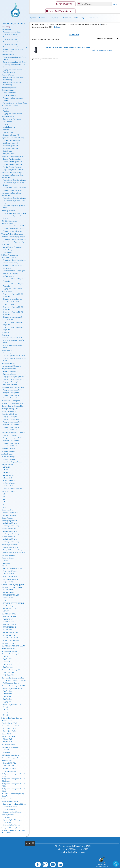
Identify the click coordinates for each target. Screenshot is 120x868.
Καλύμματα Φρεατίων (9, 799)
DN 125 (5, 710)
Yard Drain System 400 (10, 148)
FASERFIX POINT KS (10, 638)
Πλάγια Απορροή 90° (9, 529)
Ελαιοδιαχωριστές (8, 55)
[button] (29, 843)
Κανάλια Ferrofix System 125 (13, 167)
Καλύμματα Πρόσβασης (10, 801)
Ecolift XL (6, 245)
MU (4, 502)
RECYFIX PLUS (9, 593)
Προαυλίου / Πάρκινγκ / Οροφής (13, 138)
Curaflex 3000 (7, 691)
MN (4, 494)
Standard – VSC (7, 721)
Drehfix (5, 124)
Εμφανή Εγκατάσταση (10, 263)
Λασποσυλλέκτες (8, 75)
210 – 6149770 (67, 849)
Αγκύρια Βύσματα (7, 454)
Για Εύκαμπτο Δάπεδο (10, 807)
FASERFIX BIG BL (9, 624)
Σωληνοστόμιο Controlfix (11, 353)
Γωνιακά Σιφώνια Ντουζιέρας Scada (15, 103)
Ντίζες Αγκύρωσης (9, 483)
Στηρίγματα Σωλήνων (9, 369)
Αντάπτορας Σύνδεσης (10, 571)
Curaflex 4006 (7, 694)
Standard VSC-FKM (10, 763)
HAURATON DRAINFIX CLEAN (14, 646)
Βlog (84, 18)
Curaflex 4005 (7, 696)
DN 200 (5, 715)
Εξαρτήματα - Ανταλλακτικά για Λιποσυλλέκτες (84, 24)
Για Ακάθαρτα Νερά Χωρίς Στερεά (14, 180)
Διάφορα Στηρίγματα (10, 385)
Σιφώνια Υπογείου (8, 117)
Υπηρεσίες (55, 18)
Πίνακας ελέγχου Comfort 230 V (14, 226)
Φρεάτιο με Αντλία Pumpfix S (13, 119)
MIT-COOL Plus (8, 475)
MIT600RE (7, 467)
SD (4, 505)
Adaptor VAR (7, 742)
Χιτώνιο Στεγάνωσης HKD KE (12, 705)
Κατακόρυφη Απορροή (10, 521)
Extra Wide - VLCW (10, 731)
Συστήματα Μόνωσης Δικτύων (12, 828)
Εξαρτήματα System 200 (11, 135)
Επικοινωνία (94, 18)
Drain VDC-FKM (9, 766)
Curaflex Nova (8, 667)
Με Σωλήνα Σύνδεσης (10, 523)
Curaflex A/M (7, 665)
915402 (73, 49)
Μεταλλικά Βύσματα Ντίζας (12, 462)
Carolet (5, 561)
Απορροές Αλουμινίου (9, 515)
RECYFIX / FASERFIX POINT (13, 603)
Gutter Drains (7, 151)
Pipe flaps (5, 335)
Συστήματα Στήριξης (8, 364)
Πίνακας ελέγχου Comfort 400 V (14, 228)
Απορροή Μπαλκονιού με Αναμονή (14, 552)
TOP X (5, 600)
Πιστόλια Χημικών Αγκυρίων (12, 489)
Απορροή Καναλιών (9, 555)
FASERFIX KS (8, 619)
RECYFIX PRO (8, 590)
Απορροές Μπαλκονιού (10, 545)
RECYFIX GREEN (9, 608)
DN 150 (5, 712)
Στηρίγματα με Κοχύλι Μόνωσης (14, 379)
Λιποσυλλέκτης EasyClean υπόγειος (15, 47)
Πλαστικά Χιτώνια (9, 486)
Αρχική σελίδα (39, 24)
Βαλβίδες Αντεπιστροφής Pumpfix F (14, 237)
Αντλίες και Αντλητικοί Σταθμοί (12, 173)
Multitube (5, 332)
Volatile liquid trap (9, 127)
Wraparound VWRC (9, 745)
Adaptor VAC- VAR (9, 736)
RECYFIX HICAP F (10, 635)
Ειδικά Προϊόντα (8, 510)
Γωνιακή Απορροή (8, 518)
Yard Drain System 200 (10, 146)
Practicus (6, 111)
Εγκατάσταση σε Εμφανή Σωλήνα (14, 242)
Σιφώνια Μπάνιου (8, 90)
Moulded (6, 750)
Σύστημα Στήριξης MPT (10, 409)
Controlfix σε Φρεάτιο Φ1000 (12, 338)
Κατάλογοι (67, 18)
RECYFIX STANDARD (11, 595)
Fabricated (6, 752)
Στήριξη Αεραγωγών (9, 411)
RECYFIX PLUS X (9, 627)
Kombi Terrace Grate (10, 577)
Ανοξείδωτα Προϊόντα (9, 414)
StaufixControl (7, 292)
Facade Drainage (8, 606)
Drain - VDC (6, 734)
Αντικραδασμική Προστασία (11, 366)
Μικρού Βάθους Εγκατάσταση (13, 247)
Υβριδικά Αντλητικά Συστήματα (12, 234)
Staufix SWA (6, 268)
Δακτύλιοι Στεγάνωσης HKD (12, 670)
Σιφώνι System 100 (9, 93)
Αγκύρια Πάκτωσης (9, 459)
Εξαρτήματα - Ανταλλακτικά (12, 114)
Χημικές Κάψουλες (9, 481)
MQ (4, 499)
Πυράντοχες (7, 817)
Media (76, 18)
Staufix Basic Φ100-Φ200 (11, 302)
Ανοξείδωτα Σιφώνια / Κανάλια (12, 157)
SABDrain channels (9, 649)
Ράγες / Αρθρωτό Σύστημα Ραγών (13, 387)
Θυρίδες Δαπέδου (8, 815)
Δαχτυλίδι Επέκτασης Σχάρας (13, 568)
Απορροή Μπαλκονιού (10, 547)
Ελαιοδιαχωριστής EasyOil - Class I (15, 62)
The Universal (7, 122)
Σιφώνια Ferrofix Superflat (12, 159)
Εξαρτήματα (6, 566)
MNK (5, 497)
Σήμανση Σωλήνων (8, 451)
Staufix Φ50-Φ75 (8, 320)
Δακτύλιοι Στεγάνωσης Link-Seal (13, 678)
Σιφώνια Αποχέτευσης (9, 88)
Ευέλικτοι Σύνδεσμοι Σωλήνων (12, 718)
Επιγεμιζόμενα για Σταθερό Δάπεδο (14, 804)
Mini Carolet (7, 563)
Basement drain (8, 132)
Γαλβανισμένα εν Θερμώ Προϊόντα (14, 433)
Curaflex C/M (7, 659)
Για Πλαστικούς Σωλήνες (11, 683)
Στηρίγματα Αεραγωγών (11, 382)
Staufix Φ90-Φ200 (8, 276)
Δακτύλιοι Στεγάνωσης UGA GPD (13, 686)
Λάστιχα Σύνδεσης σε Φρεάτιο (12, 758)
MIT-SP (5, 470)
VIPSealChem (7, 761)
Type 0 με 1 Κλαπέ (9, 304)
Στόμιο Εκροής (8, 582)
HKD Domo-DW (8, 672)
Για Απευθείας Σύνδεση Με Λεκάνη (15, 188)
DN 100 (5, 707)
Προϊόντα (43, 18)
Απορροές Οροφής (9, 154)
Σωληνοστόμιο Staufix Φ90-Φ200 (14, 356)
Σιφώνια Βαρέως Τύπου (10, 106)
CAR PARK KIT (8, 574)
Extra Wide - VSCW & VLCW (12, 726)
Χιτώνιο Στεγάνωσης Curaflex (12, 689)
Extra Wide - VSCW (10, 728)
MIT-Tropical (7, 478)
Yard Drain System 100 (10, 143)
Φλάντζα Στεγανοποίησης (11, 755)
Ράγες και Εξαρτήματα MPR (12, 393)
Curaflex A (6, 662)
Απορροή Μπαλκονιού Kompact (13, 550)
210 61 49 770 (65, 4)
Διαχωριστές (50, 24)
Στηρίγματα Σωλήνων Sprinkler (13, 377)
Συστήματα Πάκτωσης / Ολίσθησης (14, 403)
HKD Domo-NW (8, 675)
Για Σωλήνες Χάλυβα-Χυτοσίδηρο (14, 680)
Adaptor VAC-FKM (9, 768)
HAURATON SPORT (9, 643)
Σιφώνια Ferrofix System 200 (12, 164)
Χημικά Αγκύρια (8, 465)
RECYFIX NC (8, 630)
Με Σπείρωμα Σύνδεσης (11, 526)
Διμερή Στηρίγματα (9, 374)
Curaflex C (6, 656)
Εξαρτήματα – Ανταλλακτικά (12, 289)
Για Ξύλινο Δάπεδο (9, 809)
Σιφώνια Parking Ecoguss (11, 140)
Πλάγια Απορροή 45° (9, 537)
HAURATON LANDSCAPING (13, 587)
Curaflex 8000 (7, 699)
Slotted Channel (8, 598)
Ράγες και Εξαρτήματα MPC (12, 390)
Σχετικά (33, 18)
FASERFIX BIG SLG (10, 622)
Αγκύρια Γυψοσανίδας (10, 513)
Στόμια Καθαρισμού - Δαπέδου (13, 170)
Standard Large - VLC (9, 723)
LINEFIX (6, 611)
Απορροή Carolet (8, 558)
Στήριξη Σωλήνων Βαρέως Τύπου (13, 406)
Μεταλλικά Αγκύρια (9, 457)
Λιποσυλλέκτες (61, 24)
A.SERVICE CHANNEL (11, 640)
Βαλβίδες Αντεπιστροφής (10, 255)
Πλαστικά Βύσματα (9, 491)
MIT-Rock (6, 473)
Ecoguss (6, 108)
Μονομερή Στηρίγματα (10, 371)
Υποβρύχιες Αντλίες (9, 211)
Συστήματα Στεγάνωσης (9, 651)
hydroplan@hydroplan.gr (60, 11)
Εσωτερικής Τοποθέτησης (11, 825)
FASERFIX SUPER (9, 617)
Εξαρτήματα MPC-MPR (11, 395)
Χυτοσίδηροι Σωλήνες (9, 771)
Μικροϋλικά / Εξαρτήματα (11, 401)
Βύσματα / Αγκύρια (8, 449)
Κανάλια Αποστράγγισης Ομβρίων (13, 585)
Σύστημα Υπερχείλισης (10, 579)
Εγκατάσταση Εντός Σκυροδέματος (14, 239)
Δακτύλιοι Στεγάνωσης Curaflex (13, 654)
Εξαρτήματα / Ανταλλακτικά (12, 812)
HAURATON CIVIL (9, 614)
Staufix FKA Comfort (9, 258)
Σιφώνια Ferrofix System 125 (12, 162)
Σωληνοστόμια (7, 350)
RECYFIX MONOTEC (11, 633)
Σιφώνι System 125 (9, 95)
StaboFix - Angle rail (10, 398)
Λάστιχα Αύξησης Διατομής (11, 747)
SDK (4, 507)
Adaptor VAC (7, 739)
